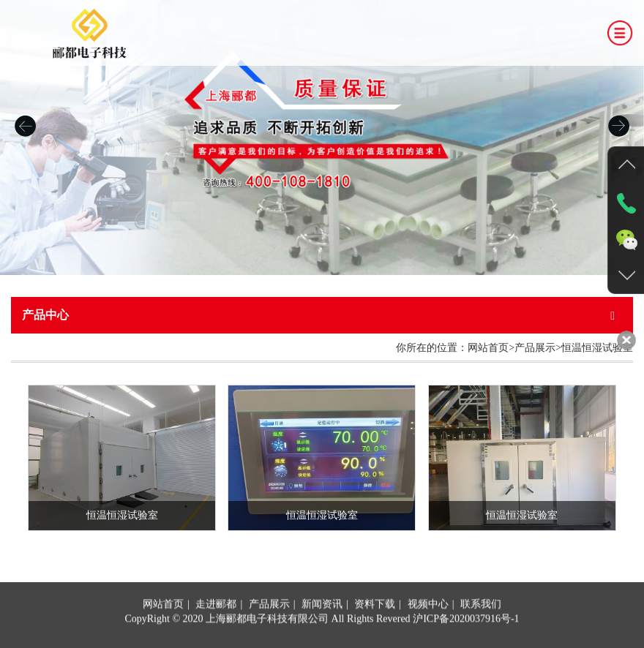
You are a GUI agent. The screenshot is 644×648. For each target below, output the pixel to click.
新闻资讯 (322, 634)
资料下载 (375, 634)
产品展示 (269, 634)
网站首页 (163, 634)
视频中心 (428, 634)
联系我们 (481, 634)
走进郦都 (216, 634)
